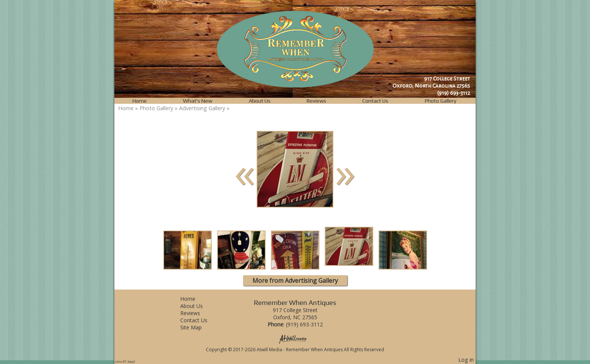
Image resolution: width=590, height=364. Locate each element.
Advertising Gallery (202, 108)
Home (140, 101)
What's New (198, 101)
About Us (260, 101)
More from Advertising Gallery (295, 281)
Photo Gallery (441, 101)
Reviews (316, 101)
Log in (466, 360)
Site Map (197, 327)
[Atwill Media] (295, 339)
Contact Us (375, 101)
